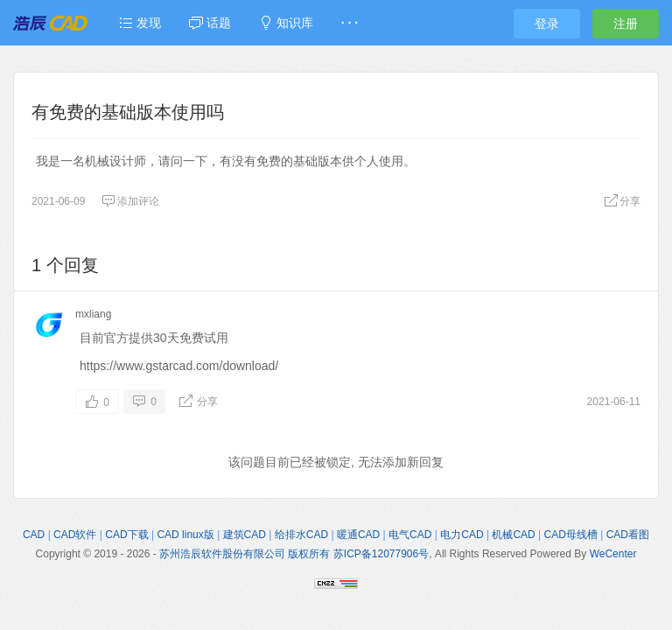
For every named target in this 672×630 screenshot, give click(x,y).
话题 (210, 23)
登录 (547, 24)
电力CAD (462, 535)
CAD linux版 (185, 535)
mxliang (93, 314)
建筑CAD (245, 535)
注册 (626, 24)
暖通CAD (358, 535)
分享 (622, 201)
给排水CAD (301, 535)
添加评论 (130, 201)
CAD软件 (75, 535)
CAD (34, 535)
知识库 (286, 23)
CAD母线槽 (571, 535)
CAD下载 (126, 535)
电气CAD (410, 535)
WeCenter (613, 554)
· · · (350, 23)
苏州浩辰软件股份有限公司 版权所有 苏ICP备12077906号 (294, 554)
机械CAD (513, 535)
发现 (140, 23)
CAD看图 (628, 535)
